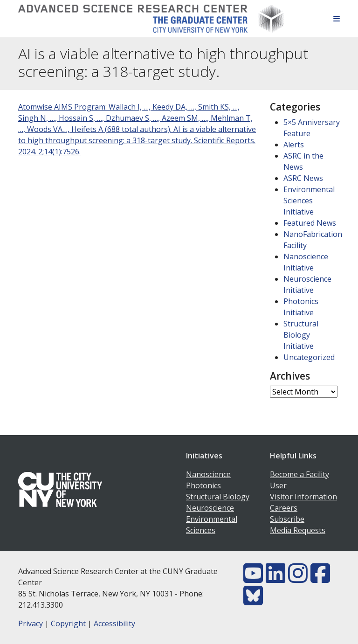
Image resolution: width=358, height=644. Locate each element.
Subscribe (287, 519)
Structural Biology (218, 497)
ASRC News (303, 178)
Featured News (310, 223)
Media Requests (298, 530)
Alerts (294, 145)
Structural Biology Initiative (301, 335)
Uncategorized (309, 357)
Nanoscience (208, 474)
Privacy (31, 623)
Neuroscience (210, 508)
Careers (284, 508)
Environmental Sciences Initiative (309, 201)
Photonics (203, 485)
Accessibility (114, 623)
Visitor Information (303, 497)
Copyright (68, 623)
